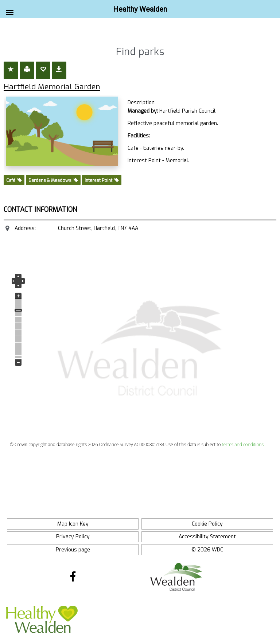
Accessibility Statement (207, 537)
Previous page (73, 550)
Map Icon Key (73, 524)
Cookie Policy (207, 524)
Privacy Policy (73, 537)
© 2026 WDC (207, 550)
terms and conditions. (243, 444)
